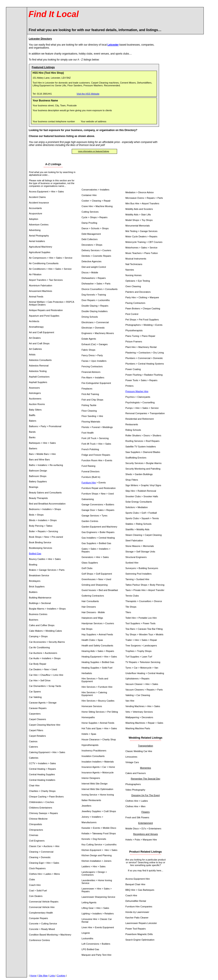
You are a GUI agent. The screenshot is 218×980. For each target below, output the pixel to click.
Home (33, 976)
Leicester (113, 45)
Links (52, 976)
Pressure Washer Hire (137, 391)
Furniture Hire (89, 483)
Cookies (61, 976)
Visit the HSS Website (88, 94)
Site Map (43, 976)
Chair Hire (140, 884)
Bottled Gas (35, 553)
